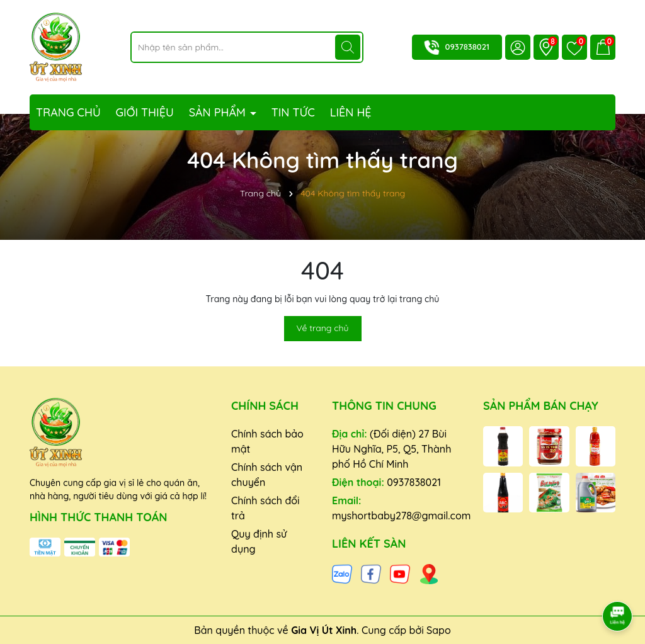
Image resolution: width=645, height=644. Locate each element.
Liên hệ (351, 112)
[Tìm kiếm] (348, 47)
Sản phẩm (219, 112)
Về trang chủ (323, 328)
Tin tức (293, 112)
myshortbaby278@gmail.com (401, 516)
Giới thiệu (145, 112)
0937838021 (467, 47)
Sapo (439, 630)
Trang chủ (68, 112)
